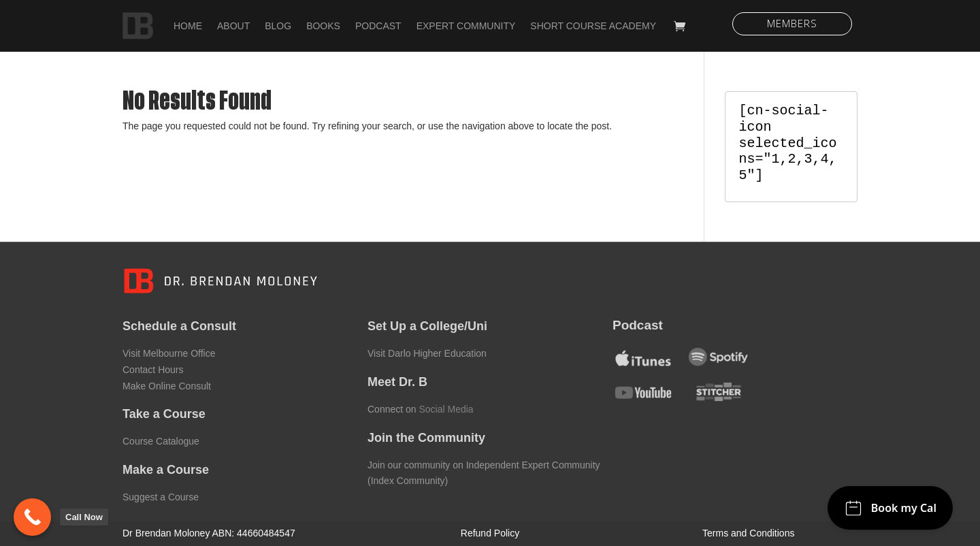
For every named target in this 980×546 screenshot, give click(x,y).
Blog (278, 26)
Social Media (446, 409)
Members (792, 23)
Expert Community (466, 26)
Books (323, 26)
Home (188, 26)
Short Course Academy (593, 26)
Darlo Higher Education (437, 353)
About (233, 26)
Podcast (378, 26)
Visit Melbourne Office (169, 353)
